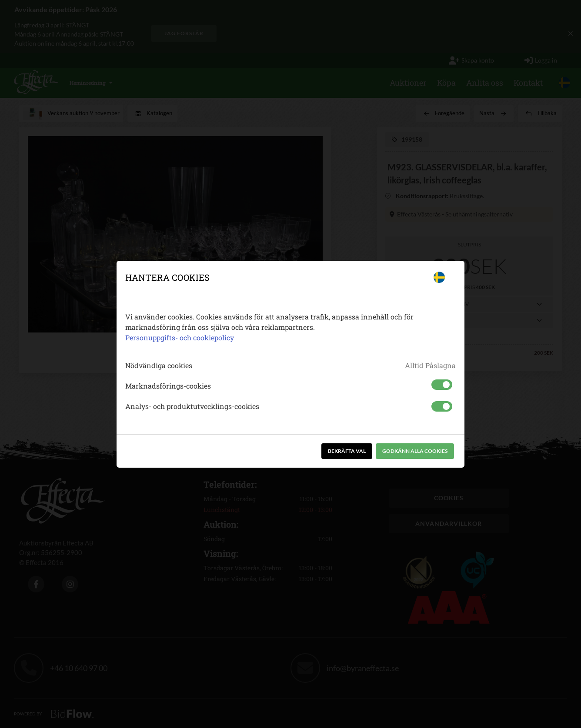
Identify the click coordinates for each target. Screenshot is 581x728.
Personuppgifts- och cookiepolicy (180, 337)
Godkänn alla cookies (415, 451)
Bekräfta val (347, 451)
